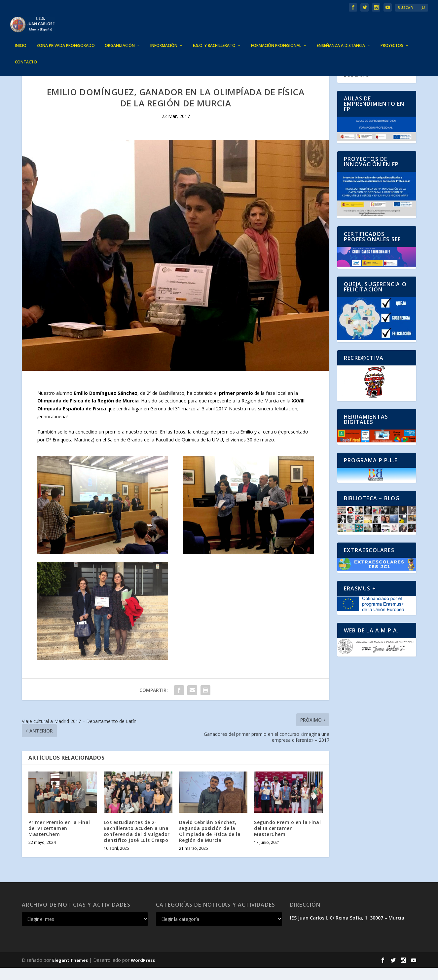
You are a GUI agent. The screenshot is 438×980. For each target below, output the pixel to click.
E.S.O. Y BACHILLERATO (214, 36)
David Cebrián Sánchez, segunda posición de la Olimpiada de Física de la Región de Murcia (210, 844)
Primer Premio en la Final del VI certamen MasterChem (59, 840)
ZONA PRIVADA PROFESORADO (66, 36)
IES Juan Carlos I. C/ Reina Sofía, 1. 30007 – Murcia (347, 930)
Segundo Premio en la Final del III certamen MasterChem (287, 840)
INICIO (21, 36)
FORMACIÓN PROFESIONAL (276, 36)
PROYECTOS (392, 36)
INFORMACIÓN (164, 36)
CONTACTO (26, 52)
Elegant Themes (70, 972)
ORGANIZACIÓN (120, 36)
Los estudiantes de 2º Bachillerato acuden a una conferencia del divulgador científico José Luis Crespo (137, 844)
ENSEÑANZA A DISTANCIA (341, 36)
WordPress (143, 972)
